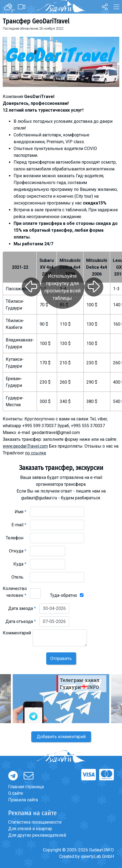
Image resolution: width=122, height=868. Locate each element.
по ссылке (36, 453)
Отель (19, 577)
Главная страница (26, 787)
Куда (20, 564)
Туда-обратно (64, 595)
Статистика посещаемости (35, 822)
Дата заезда (22, 608)
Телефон (16, 538)
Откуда (18, 551)
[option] (61, 699)
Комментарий (17, 636)
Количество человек (15, 592)
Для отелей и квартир (30, 829)
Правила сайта (23, 800)
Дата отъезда (21, 621)
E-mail (19, 525)
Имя (21, 512)
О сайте (16, 793)
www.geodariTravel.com (25, 446)
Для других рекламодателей (37, 835)
